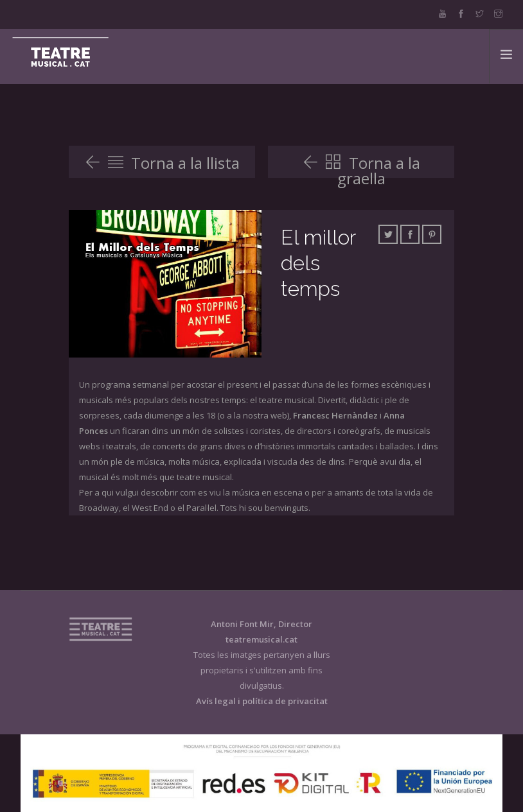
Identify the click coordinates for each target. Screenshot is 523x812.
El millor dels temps (318, 263)
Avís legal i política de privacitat (262, 701)
